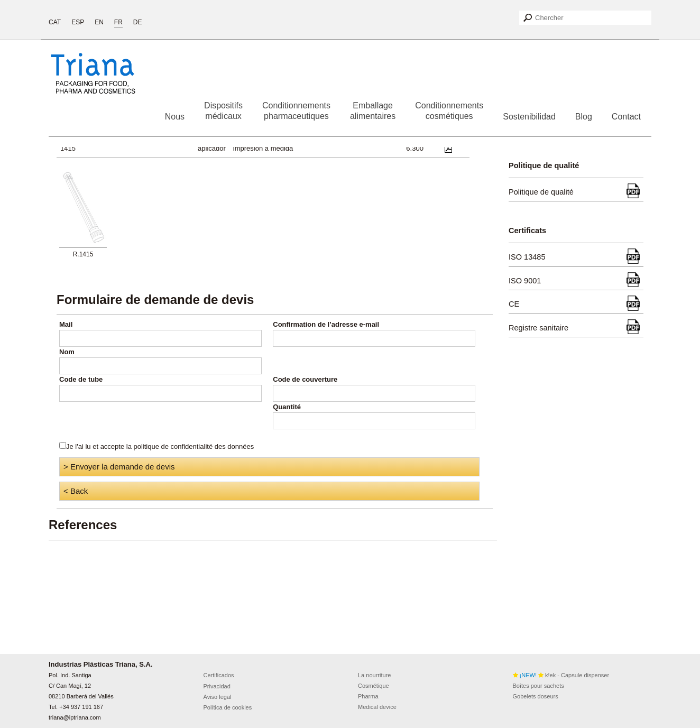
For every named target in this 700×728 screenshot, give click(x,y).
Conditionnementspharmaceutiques (296, 111)
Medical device (377, 707)
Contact (626, 117)
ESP (78, 22)
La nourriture (374, 675)
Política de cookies (228, 707)
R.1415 (83, 254)
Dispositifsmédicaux (223, 111)
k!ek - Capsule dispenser (561, 675)
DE (138, 22)
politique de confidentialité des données (194, 446)
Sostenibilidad (529, 117)
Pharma (368, 696)
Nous (175, 117)
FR (118, 22)
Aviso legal (218, 697)
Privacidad (217, 686)
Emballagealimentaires (373, 111)
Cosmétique (374, 686)
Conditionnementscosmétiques (449, 111)
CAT (55, 22)
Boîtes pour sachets (538, 686)
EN (99, 22)
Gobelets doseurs (536, 696)
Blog (584, 117)
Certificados (219, 675)
